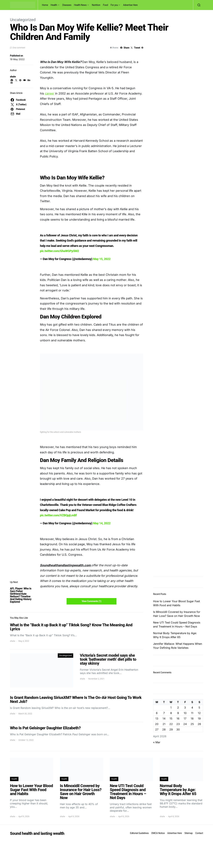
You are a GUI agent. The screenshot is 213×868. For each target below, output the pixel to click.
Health (54, 5)
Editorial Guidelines (139, 833)
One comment (19, 48)
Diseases (67, 5)
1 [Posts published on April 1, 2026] (171, 708)
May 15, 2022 (102, 259)
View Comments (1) (92, 601)
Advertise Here (130, 5)
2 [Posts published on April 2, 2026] (178, 708)
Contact (199, 833)
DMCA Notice (158, 833)
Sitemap (188, 833)
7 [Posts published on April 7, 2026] (164, 713)
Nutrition (96, 5)
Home (45, 5)
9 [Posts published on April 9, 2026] (178, 713)
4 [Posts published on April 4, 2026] (192, 708)
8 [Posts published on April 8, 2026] (171, 713)
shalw (13, 77)
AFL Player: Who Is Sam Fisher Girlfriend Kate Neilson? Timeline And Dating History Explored (21, 595)
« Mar (157, 742)
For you (114, 5)
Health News (80, 5)
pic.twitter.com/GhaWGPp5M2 (59, 251)
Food (106, 5)
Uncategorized (23, 20)
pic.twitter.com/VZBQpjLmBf (58, 515)
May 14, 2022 (102, 523)
